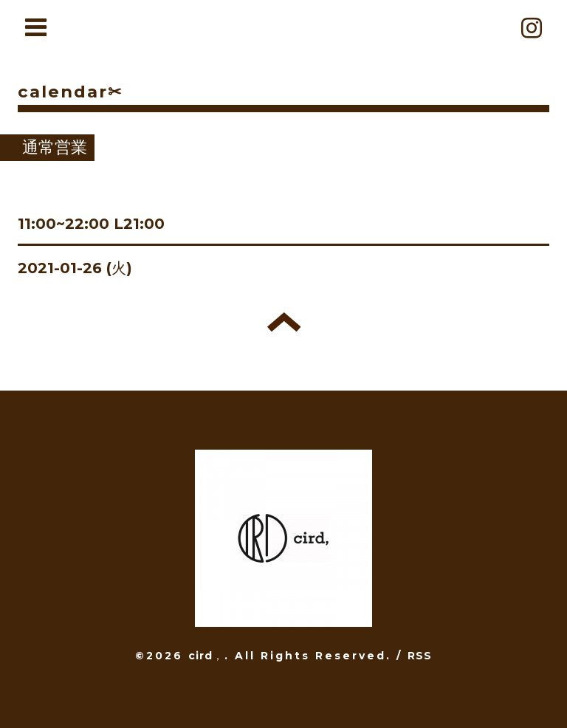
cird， (206, 656)
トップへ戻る (284, 322)
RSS (420, 656)
